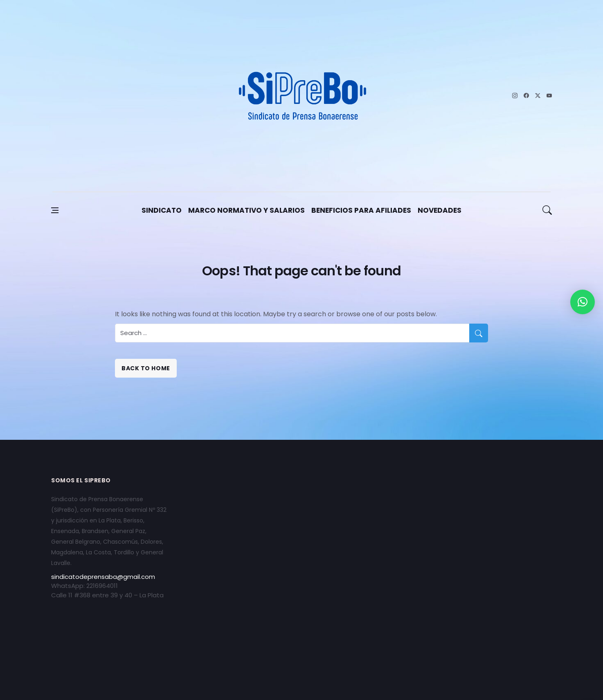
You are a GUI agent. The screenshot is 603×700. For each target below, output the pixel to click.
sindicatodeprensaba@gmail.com (103, 577)
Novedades (440, 210)
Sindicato (162, 210)
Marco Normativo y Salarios (246, 210)
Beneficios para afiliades (361, 210)
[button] (583, 302)
